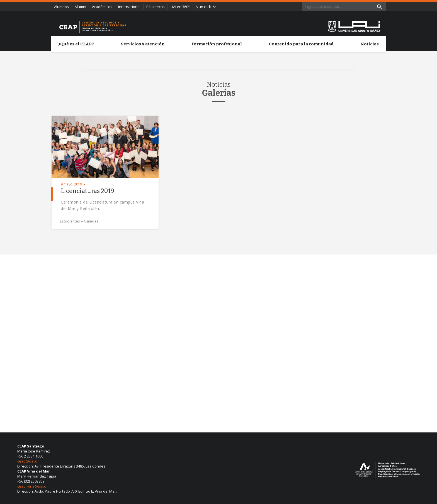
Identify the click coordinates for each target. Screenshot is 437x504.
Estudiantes (70, 221)
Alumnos (61, 7)
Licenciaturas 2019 (88, 191)
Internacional (129, 7)
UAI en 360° (180, 7)
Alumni (80, 7)
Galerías (91, 221)
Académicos (102, 7)
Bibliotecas (156, 7)
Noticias (370, 44)
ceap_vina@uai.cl (32, 486)
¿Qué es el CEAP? (76, 44)
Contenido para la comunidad (301, 44)
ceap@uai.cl (27, 461)
